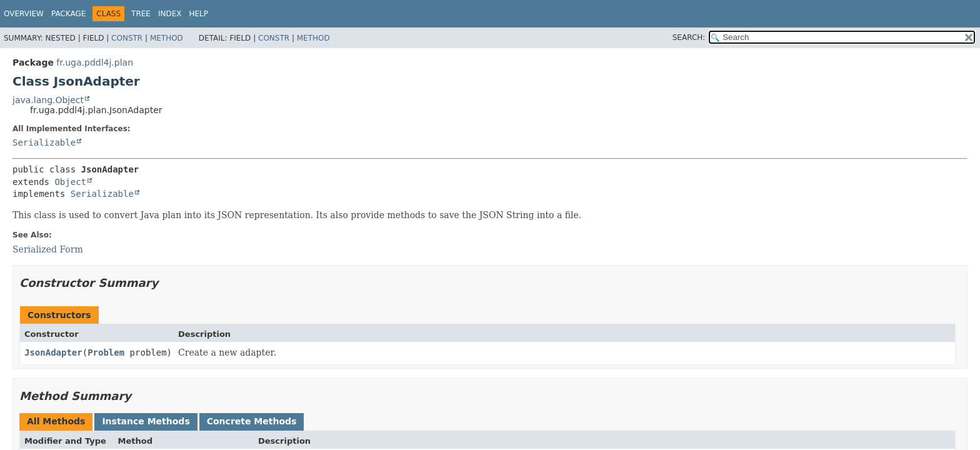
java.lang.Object (48, 100)
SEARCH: (689, 37)
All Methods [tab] (56, 421)
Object (70, 182)
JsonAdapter (53, 352)
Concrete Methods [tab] (252, 421)
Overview (24, 14)
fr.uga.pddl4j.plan (95, 62)
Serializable (44, 142)
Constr (127, 38)
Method (167, 38)
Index (170, 14)
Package (68, 14)
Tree (141, 14)
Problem (106, 352)
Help (199, 14)
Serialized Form (48, 249)
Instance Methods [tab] (146, 421)
